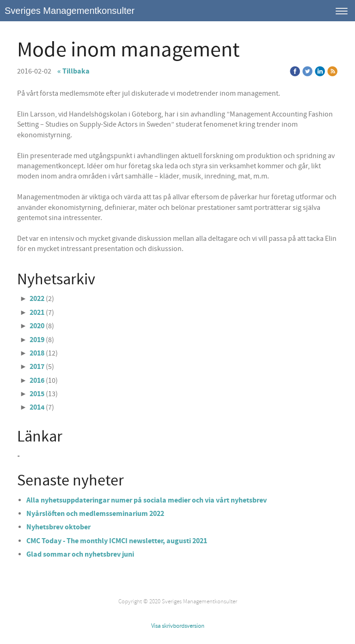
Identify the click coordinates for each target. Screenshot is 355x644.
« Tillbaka (73, 71)
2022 (37, 299)
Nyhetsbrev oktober (58, 527)
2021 (37, 313)
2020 (37, 326)
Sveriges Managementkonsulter (70, 11)
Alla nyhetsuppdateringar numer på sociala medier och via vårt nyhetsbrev (147, 500)
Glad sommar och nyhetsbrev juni (80, 554)
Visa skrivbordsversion (178, 626)
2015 (37, 394)
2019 (37, 340)
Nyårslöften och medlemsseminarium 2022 (95, 514)
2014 (37, 407)
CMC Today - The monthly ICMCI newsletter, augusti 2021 (117, 541)
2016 (37, 380)
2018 (37, 353)
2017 (37, 367)
